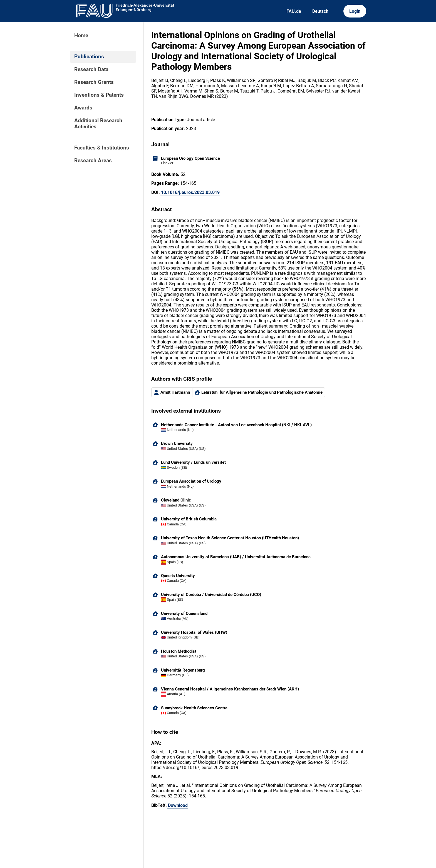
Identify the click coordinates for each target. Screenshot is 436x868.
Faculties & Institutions (102, 148)
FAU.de (294, 11)
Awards (83, 108)
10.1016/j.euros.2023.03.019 (190, 192)
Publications (89, 57)
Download (178, 805)
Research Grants (94, 82)
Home (81, 36)
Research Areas (93, 161)
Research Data (91, 69)
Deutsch (320, 11)
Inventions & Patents (99, 95)
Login (355, 11)
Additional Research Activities (98, 124)
